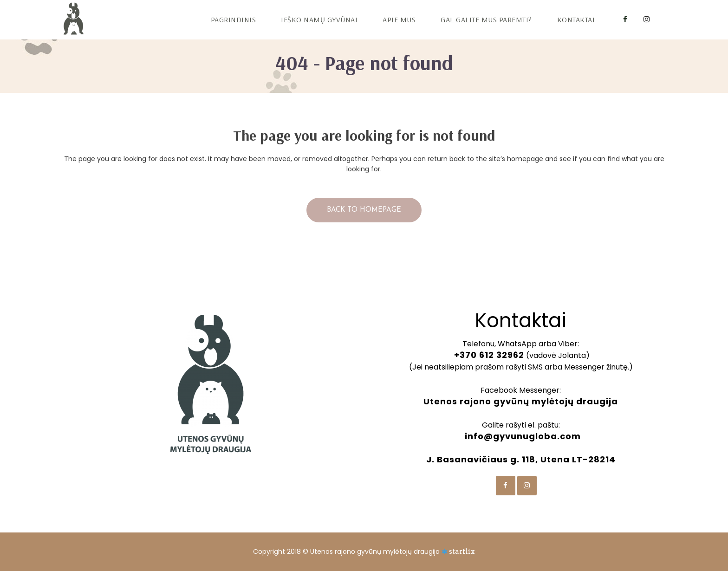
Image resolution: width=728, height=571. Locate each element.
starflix (462, 552)
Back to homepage (364, 210)
